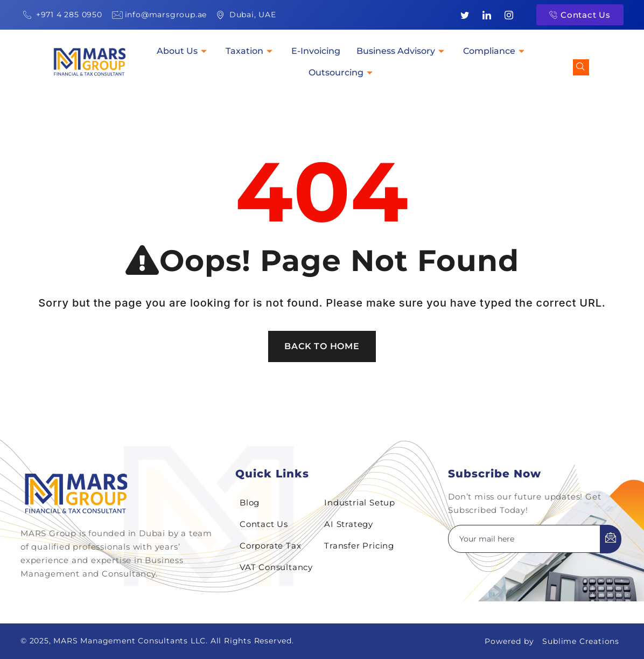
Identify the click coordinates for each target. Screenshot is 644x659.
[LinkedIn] (487, 15)
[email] (524, 539)
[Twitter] (465, 15)
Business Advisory (402, 51)
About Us (183, 51)
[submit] (611, 539)
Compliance (495, 51)
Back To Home (322, 346)
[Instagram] (509, 15)
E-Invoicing (316, 51)
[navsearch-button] (581, 67)
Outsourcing (342, 72)
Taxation (250, 51)
